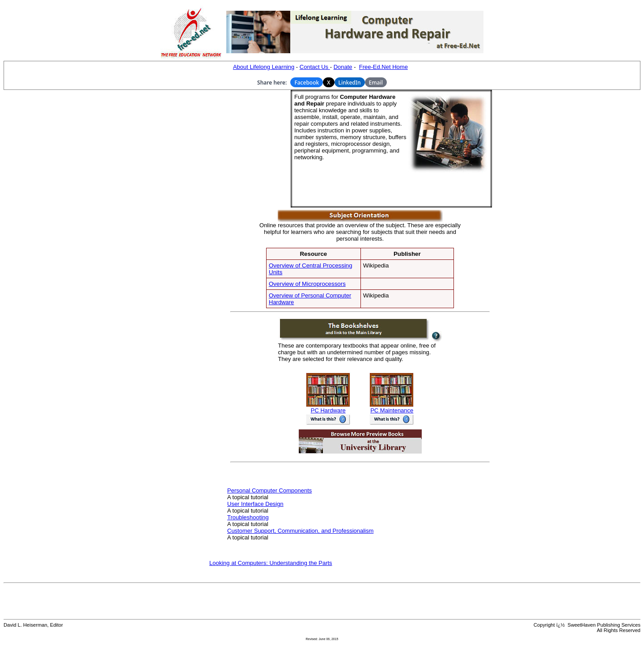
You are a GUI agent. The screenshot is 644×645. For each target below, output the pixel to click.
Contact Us (315, 67)
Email (376, 83)
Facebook (307, 83)
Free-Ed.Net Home (383, 67)
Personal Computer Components (269, 490)
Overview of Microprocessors (307, 284)
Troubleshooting (248, 517)
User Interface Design (255, 504)
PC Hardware (328, 408)
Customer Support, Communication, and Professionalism (300, 531)
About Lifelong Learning (264, 67)
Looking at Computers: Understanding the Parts (271, 563)
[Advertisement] (221, 149)
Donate (343, 67)
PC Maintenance (392, 408)
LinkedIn (350, 83)
